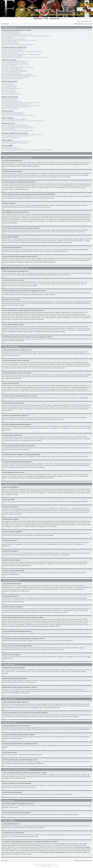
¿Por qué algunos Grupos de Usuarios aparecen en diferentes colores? (21, 106)
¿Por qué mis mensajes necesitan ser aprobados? (15, 77)
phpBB (43, 864)
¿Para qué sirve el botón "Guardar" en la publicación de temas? (19, 76)
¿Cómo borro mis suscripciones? (11, 138)
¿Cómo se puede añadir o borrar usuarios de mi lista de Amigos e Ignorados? (23, 121)
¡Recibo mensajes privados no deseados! (13, 114)
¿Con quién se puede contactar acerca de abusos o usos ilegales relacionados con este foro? (27, 150)
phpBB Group (67, 826)
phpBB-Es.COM (56, 867)
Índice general (5, 24)
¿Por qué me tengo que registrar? (11, 33)
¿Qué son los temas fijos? (9, 91)
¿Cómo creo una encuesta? (9, 66)
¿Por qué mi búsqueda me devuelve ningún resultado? (17, 126)
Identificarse (55, 19)
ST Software (49, 865)
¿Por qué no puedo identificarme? (11, 32)
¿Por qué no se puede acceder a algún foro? (14, 70)
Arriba (3, 168)
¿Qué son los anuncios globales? (11, 89)
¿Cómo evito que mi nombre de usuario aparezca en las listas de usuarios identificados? (26, 36)
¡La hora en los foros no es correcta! (12, 50)
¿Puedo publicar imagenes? (9, 87)
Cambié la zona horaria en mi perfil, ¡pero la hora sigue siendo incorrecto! (22, 52)
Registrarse (38, 19)
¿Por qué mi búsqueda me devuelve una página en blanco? (18, 128)
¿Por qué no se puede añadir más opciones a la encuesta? (18, 67)
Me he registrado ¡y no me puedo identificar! (14, 39)
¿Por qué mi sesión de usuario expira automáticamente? (17, 35)
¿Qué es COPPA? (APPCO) (9, 42)
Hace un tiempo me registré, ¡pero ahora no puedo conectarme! (19, 40)
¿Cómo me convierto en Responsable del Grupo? (15, 104)
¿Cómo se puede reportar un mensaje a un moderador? (17, 74)
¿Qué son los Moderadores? (9, 100)
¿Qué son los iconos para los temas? (12, 94)
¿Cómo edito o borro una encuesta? (11, 69)
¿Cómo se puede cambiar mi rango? (12, 56)
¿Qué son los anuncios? (8, 90)
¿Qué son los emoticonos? (9, 86)
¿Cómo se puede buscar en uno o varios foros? (15, 125)
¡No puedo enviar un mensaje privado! (12, 112)
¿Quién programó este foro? (9, 147)
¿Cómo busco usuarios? (8, 129)
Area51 (10, 837)
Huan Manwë (47, 867)
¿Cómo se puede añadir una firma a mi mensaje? (15, 64)
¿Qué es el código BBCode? (9, 83)
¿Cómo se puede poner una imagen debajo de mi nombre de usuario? (21, 54)
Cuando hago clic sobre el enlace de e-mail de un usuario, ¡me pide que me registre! (25, 57)
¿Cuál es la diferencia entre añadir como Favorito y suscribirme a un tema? (22, 135)
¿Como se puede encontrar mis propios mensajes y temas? (18, 131)
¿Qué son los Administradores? (10, 98)
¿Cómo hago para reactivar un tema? (12, 79)
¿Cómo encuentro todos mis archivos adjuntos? (15, 143)
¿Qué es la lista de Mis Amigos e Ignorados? (14, 119)
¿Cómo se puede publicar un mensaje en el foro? (15, 61)
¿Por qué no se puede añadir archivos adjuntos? (15, 71)
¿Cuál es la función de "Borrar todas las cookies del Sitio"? (18, 45)
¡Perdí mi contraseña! (7, 37)
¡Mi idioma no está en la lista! (10, 53)
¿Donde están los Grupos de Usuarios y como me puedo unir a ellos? (21, 103)
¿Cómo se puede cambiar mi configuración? (14, 49)
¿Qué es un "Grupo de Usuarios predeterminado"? (15, 107)
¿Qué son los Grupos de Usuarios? (11, 101)
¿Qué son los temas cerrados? (10, 93)
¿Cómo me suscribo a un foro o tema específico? (15, 136)
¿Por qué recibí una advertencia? (11, 73)
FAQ (46, 19)
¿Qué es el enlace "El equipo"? (10, 108)
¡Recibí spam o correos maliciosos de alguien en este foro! (18, 115)
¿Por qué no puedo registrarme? (10, 43)
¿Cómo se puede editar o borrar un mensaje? (14, 63)
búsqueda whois (48, 845)
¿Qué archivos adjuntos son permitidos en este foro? (16, 142)
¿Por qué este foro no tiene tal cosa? (12, 148)
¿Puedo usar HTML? (7, 84)
